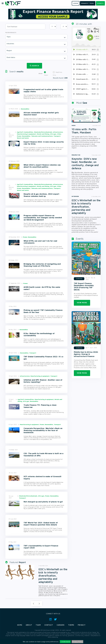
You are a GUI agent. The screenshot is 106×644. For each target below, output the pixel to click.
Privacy (82, 625)
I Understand (65, 642)
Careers (61, 625)
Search (34, 66)
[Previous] (34, 604)
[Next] (39, 604)
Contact (49, 625)
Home (20, 625)
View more (82, 303)
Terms (71, 625)
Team (38, 625)
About (29, 625)
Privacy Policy (77, 642)
